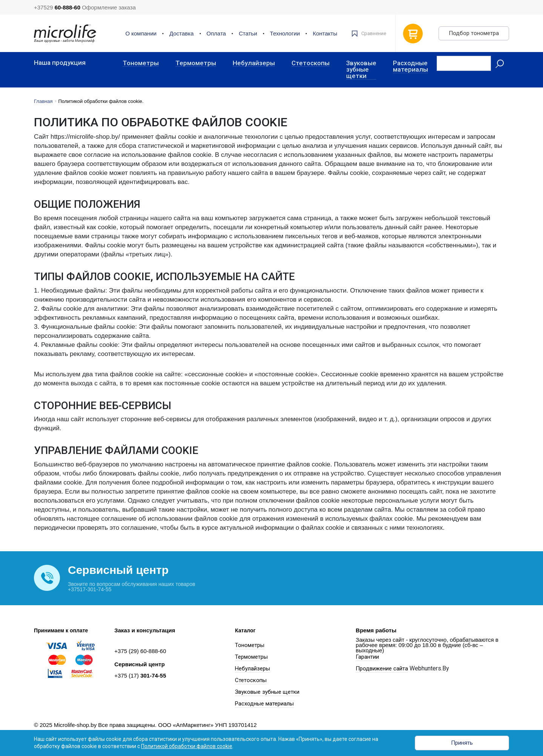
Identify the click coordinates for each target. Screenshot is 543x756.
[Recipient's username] (464, 63)
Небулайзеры (254, 63)
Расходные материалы (410, 67)
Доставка (181, 33)
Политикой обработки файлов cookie (187, 746)
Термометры (196, 63)
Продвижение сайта (382, 669)
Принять (462, 743)
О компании (141, 33)
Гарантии (367, 657)
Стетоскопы (311, 63)
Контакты (325, 33)
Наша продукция (60, 63)
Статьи (248, 33)
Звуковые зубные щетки (361, 70)
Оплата (216, 33)
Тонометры (141, 63)
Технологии (285, 33)
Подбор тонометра (474, 33)
